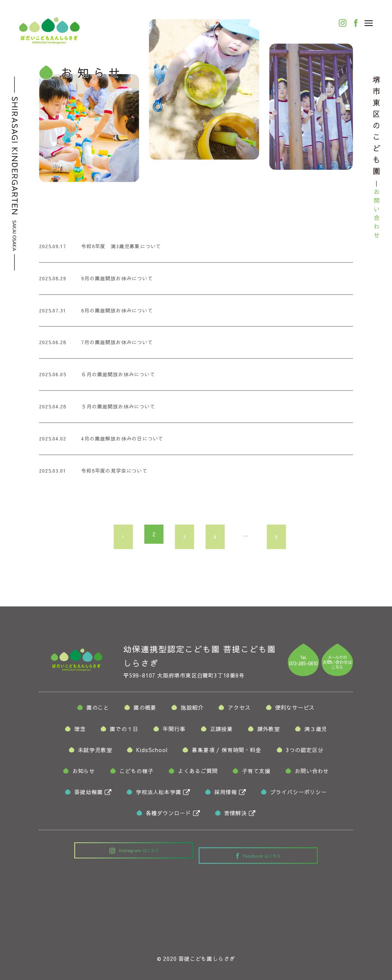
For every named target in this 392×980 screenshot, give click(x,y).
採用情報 (226, 794)
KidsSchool (152, 752)
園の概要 (145, 710)
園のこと (98, 710)
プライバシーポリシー (299, 794)
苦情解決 (236, 815)
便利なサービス (295, 710)
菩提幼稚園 (88, 794)
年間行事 (174, 731)
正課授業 (221, 731)
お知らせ (84, 773)
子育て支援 (256, 773)
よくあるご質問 (198, 773)
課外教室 (269, 731)
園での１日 (124, 731)
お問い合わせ (312, 773)
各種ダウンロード (168, 815)
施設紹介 (192, 710)
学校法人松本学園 (158, 794)
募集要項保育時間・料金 (226, 752)
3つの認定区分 (305, 752)
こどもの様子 (136, 773)
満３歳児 (316, 731)
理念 (80, 731)
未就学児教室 (95, 752)
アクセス (239, 710)
